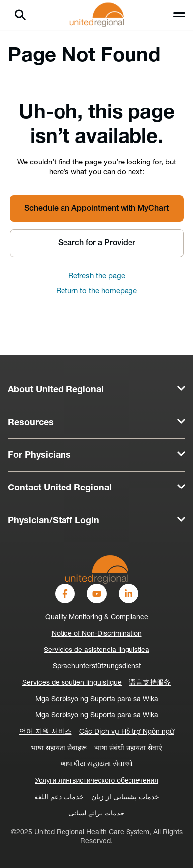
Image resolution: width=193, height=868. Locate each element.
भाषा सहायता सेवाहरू (59, 748)
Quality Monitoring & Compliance (97, 618)
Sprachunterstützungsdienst (97, 667)
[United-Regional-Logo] (97, 570)
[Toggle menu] (179, 15)
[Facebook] (65, 594)
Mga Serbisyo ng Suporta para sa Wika (97, 699)
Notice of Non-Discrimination (97, 634)
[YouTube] (97, 594)
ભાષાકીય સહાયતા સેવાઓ (97, 765)
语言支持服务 (150, 683)
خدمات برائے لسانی (96, 814)
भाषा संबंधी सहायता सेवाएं (128, 748)
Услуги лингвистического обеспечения (96, 781)
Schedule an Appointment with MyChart (96, 209)
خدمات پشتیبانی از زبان (125, 797)
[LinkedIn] (129, 594)
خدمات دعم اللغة (59, 797)
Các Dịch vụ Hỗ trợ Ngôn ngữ (127, 732)
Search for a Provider (97, 243)
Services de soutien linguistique (72, 683)
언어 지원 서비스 (46, 732)
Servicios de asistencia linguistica (96, 650)
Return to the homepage (96, 292)
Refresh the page (97, 277)
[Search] (20, 15)
